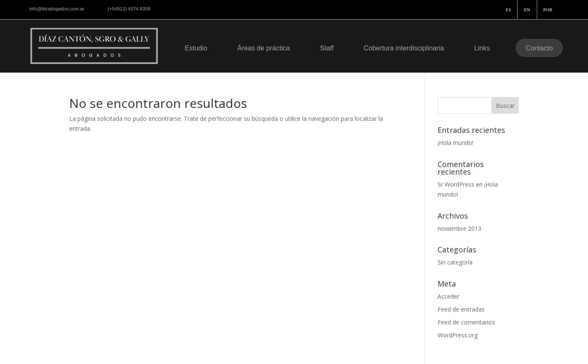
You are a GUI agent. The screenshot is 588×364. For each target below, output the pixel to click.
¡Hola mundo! (455, 143)
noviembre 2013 (459, 228)
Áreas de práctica (263, 48)
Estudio (196, 48)
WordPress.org (458, 335)
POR (548, 10)
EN (527, 10)
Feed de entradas (461, 309)
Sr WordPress (456, 184)
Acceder (448, 296)
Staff (327, 48)
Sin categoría (455, 262)
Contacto (539, 48)
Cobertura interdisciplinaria (404, 48)
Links (482, 48)
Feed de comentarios (466, 322)
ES (508, 10)
